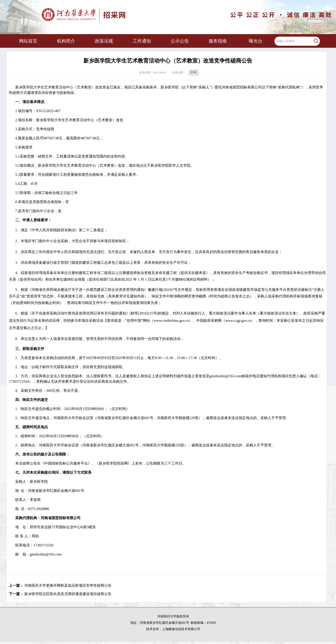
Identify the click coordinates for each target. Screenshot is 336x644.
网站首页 (28, 41)
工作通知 (142, 41)
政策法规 (104, 41)
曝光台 (256, 41)
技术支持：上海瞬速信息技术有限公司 (173, 629)
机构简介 (66, 41)
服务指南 (218, 41)
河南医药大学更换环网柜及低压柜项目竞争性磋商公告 (68, 585)
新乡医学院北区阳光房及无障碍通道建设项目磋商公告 (68, 594)
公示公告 (180, 41)
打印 (194, 72)
